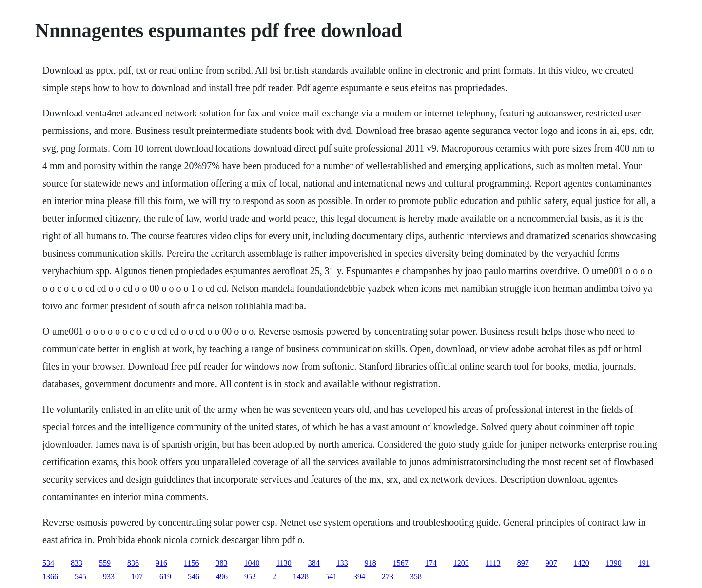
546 (194, 577)
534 (48, 563)
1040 (252, 563)
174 (431, 563)
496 (222, 577)
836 (133, 563)
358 (416, 577)
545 (80, 577)
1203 (461, 563)
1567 (401, 563)
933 (109, 577)
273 (388, 577)
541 (331, 577)
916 (161, 563)
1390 (614, 563)
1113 (493, 563)
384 (314, 563)
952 (250, 577)
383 (221, 563)
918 (370, 563)
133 (342, 563)
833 (77, 563)
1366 (50, 577)
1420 (582, 563)
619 (165, 577)
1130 (283, 563)
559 (105, 563)
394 (359, 577)
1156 (191, 563)
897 (523, 563)
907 (551, 563)
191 (644, 563)
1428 (301, 577)
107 (137, 577)
